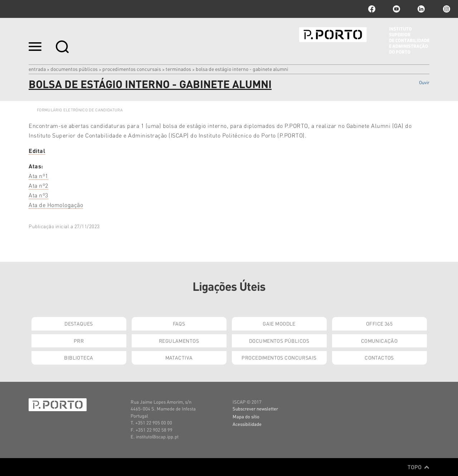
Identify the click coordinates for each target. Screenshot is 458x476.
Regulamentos (179, 341)
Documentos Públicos (74, 69)
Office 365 (379, 323)
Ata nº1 (38, 176)
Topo (418, 467)
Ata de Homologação (56, 205)
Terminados (178, 69)
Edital (37, 151)
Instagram (446, 9)
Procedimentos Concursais (132, 69)
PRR (79, 341)
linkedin (421, 9)
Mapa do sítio (246, 416)
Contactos (379, 357)
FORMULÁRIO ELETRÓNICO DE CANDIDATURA (80, 110)
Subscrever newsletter (255, 408)
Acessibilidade (247, 424)
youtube (396, 9)
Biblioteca (79, 357)
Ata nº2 (38, 185)
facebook (372, 9)
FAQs (179, 323)
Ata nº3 (38, 195)
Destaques (79, 323)
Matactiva (179, 357)
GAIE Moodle (279, 323)
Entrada (37, 69)
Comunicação (379, 341)
